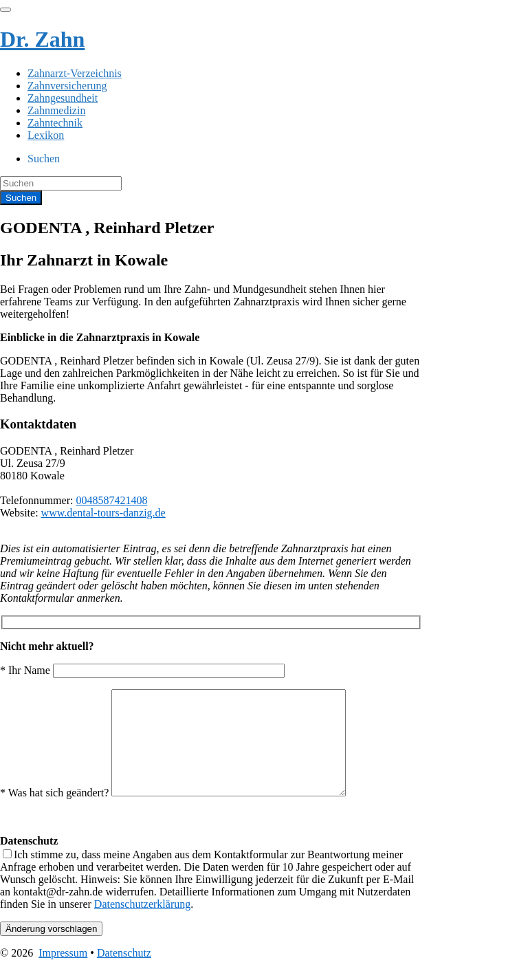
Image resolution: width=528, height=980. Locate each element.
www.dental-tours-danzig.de (103, 513)
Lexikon (46, 135)
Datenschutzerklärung (142, 925)
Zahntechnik (55, 123)
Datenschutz (124, 973)
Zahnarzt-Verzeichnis (75, 73)
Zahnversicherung (67, 86)
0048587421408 (111, 500)
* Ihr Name (142, 670)
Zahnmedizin (56, 110)
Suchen (44, 159)
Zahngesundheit (63, 98)
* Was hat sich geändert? (187, 813)
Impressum (63, 973)
